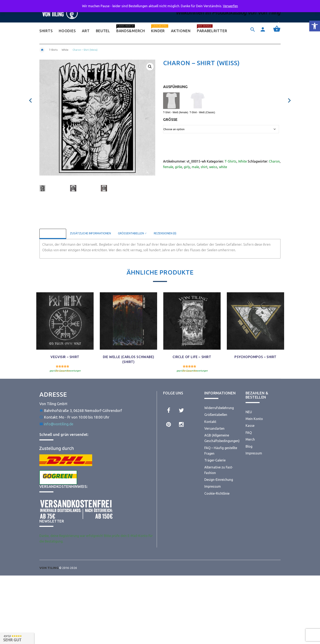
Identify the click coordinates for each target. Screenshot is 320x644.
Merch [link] (250, 439)
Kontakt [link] (210, 422)
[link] (315, 26)
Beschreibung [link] (53, 233)
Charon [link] (274, 161)
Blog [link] (249, 446)
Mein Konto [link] (254, 419)
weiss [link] (213, 167)
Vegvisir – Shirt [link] (65, 357)
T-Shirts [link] (53, 50)
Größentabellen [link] (216, 415)
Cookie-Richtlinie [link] (217, 493)
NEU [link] (249, 412)
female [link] (168, 167)
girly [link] (187, 167)
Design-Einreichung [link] (219, 480)
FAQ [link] (249, 433)
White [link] (65, 50)
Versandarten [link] (214, 428)
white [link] (223, 167)
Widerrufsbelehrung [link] (219, 408)
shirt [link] (204, 167)
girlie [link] (178, 167)
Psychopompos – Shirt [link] (255, 357)
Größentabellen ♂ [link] (132, 233)
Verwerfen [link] (230, 6)
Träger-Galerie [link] (215, 460)
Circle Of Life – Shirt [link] (192, 357)
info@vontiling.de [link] (59, 424)
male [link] (195, 167)
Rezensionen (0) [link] (165, 233)
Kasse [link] (250, 426)
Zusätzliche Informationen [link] (90, 233)
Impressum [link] (213, 486)
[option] (52, 190)
